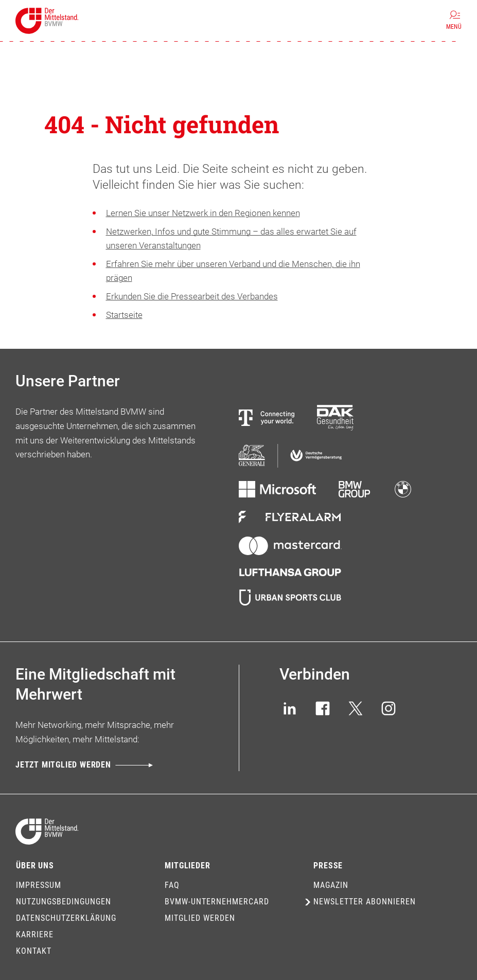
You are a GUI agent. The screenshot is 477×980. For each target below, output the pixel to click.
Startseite (124, 315)
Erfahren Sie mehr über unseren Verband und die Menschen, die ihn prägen (233, 271)
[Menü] (454, 21)
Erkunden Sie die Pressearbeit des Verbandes (192, 296)
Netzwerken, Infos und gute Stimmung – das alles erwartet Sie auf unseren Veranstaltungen (231, 239)
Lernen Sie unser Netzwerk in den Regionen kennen (203, 213)
